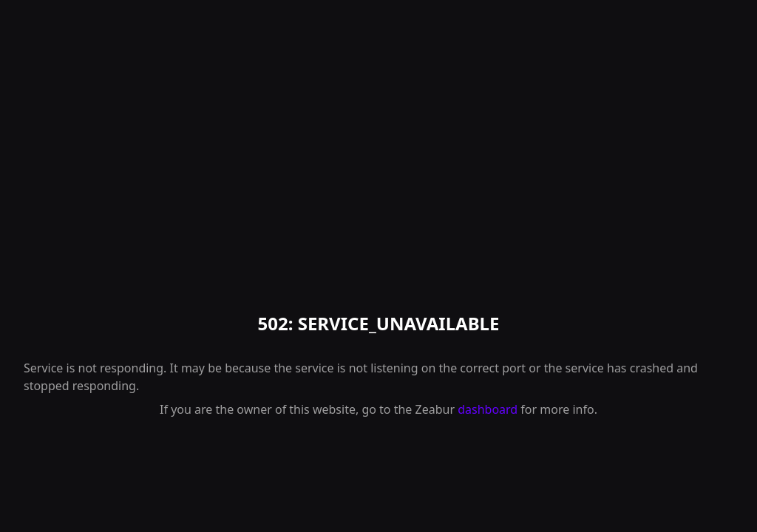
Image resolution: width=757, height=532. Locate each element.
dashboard (488, 409)
